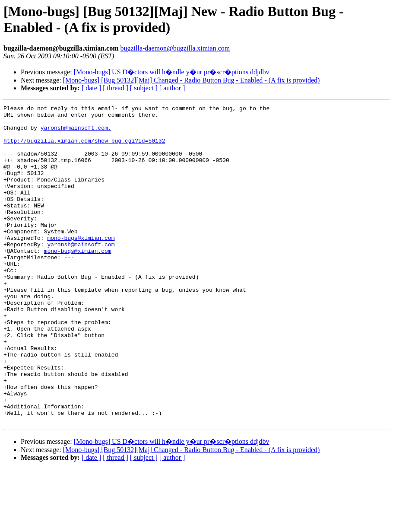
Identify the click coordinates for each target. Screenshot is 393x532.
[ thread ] (116, 88)
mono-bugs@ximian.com (81, 265)
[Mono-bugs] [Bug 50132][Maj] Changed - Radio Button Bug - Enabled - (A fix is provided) (192, 80)
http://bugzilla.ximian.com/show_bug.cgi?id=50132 (84, 148)
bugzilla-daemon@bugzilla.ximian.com (175, 48)
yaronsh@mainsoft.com (81, 273)
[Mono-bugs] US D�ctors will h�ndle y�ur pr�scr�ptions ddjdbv (172, 72)
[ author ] (172, 88)
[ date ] (91, 88)
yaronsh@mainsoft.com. (76, 133)
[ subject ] (144, 88)
